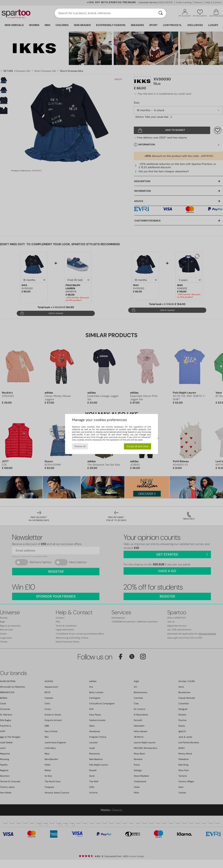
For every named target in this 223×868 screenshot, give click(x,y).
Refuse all (80, 446)
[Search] (161, 13)
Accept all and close (138, 446)
